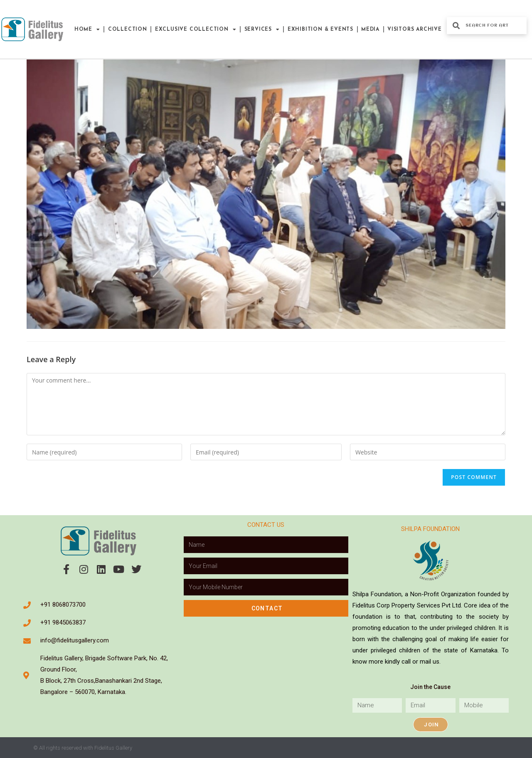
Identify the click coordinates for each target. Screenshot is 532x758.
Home (87, 30)
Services (262, 30)
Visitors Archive (415, 30)
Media (370, 30)
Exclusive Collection (196, 30)
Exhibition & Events (320, 30)
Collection (128, 30)
